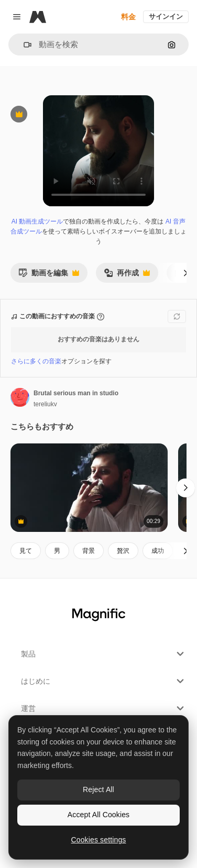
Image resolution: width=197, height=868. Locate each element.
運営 (104, 708)
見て (26, 551)
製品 (104, 654)
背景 (89, 551)
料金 (128, 17)
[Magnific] (38, 17)
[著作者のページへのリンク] (20, 397)
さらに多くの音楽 (36, 361)
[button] (23, 45)
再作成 (127, 276)
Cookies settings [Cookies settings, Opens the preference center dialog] (99, 840)
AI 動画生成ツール (37, 221)
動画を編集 (49, 276)
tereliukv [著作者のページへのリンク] (45, 404)
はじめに (104, 681)
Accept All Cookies (98, 815)
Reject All (98, 789)
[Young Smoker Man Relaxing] (89, 488)
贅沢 (123, 551)
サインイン (166, 16)
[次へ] (185, 273)
